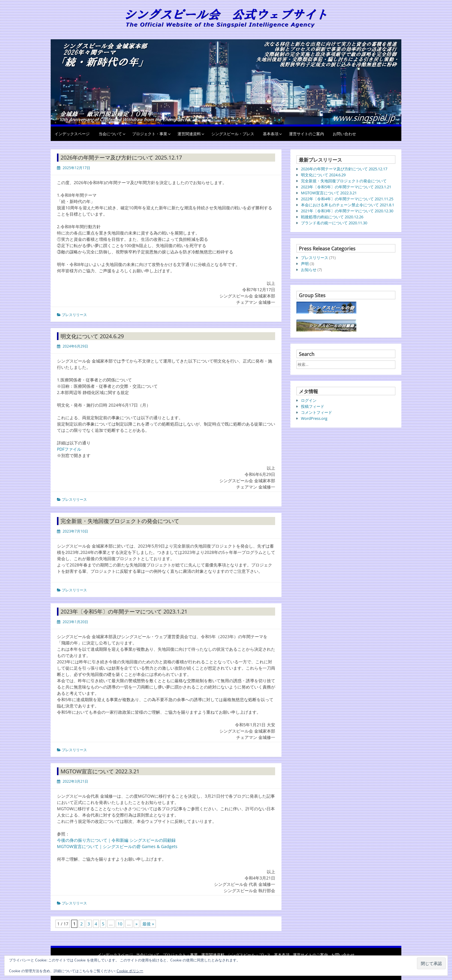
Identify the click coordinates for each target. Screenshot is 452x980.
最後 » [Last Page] (148, 924)
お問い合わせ (344, 134)
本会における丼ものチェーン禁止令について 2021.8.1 (348, 205)
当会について (110, 134)
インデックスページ (72, 134)
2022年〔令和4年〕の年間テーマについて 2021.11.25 (347, 199)
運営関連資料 (189, 134)
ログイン (309, 400)
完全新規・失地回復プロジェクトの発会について (120, 521)
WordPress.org (314, 418)
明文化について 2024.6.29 (92, 336)
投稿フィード (313, 406)
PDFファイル (69, 449)
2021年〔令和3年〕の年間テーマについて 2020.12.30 (347, 211)
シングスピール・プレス (233, 134)
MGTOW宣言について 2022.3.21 (100, 771)
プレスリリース (74, 315)
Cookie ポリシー (130, 971)
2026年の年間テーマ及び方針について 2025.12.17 (121, 157)
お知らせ (309, 270)
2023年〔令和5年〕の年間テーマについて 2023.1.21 (124, 611)
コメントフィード (317, 412)
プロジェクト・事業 (150, 134)
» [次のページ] (137, 924)
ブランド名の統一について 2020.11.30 (334, 223)
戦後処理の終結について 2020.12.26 (332, 217)
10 (120, 924)
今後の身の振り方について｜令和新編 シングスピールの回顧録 (116, 840)
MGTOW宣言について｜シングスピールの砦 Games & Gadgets (117, 846)
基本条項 (271, 134)
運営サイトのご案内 (306, 134)
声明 (305, 264)
